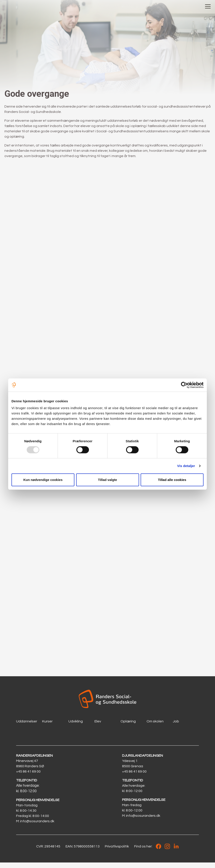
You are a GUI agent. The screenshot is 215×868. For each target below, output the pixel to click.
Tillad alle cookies (172, 480)
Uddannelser (27, 727)
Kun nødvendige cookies (43, 480)
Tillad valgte (107, 480)
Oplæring (128, 727)
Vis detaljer (186, 466)
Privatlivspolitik (117, 852)
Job (176, 727)
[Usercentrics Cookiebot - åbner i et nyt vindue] (184, 385)
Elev (98, 727)
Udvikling (76, 727)
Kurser (47, 727)
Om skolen (155, 727)
